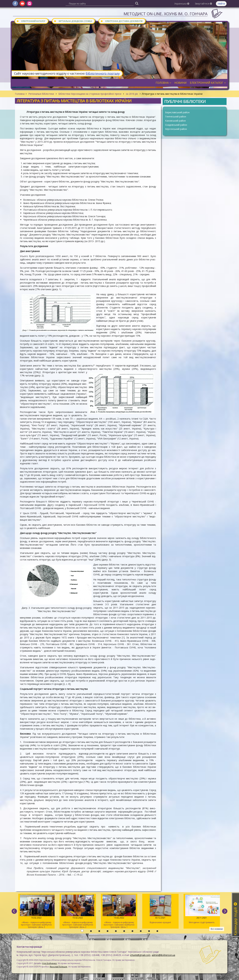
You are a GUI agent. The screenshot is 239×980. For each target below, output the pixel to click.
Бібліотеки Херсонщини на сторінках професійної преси (90, 94)
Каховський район (175, 121)
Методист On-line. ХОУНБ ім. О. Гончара (166, 14)
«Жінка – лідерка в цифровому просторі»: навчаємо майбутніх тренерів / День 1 (119, 912)
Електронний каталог (31, 21)
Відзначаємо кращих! (160, 909)
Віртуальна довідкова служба (73, 21)
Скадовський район (176, 125)
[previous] (14, 911)
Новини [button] (180, 83)
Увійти (221, 4)
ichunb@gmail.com (140, 955)
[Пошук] (137, 3)
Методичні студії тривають (202, 909)
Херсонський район (176, 129)
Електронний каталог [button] (208, 83)
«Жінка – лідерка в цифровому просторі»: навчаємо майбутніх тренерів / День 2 (78, 912)
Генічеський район (176, 116)
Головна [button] (163, 83)
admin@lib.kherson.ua (163, 955)
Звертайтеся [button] (203, 4)
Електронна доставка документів (121, 21)
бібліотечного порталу (103, 73)
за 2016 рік (132, 94)
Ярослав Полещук (58, 967)
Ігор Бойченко (50, 963)
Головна (20, 94)
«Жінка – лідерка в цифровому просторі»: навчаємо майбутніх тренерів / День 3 (36, 912)
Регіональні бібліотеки (41, 94)
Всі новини (217, 929)
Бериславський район (177, 112)
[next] (225, 911)
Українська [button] (182, 4)
